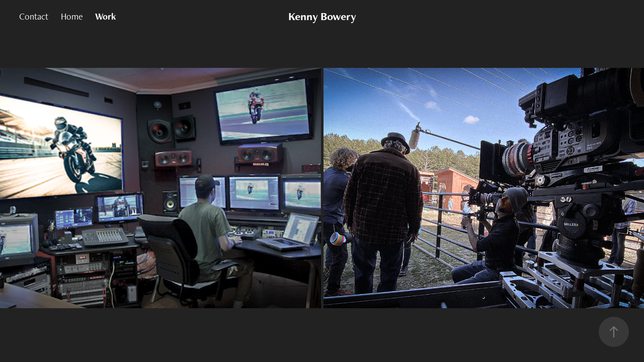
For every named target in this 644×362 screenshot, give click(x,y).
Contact (34, 16)
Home (72, 16)
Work (106, 16)
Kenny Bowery (322, 16)
